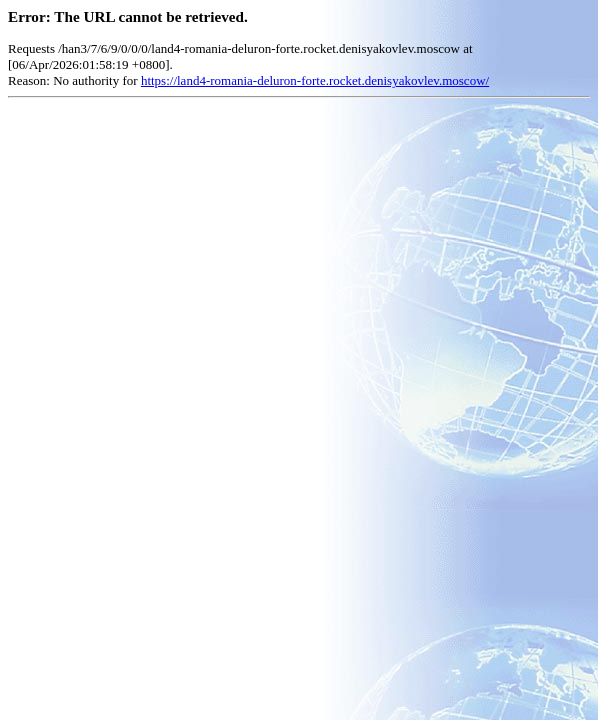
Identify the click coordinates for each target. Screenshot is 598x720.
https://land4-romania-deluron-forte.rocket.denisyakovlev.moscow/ (315, 80)
